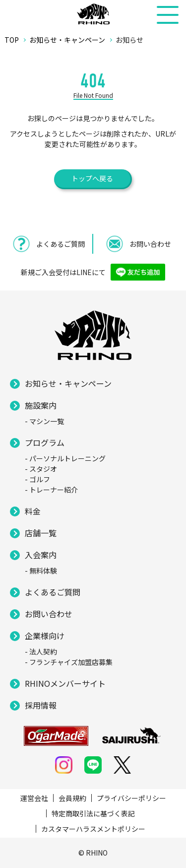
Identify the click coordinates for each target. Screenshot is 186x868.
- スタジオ (41, 469)
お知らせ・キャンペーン (68, 383)
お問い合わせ (49, 614)
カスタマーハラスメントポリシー (93, 829)
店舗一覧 (41, 533)
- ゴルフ (37, 479)
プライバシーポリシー (131, 798)
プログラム (45, 442)
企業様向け (45, 636)
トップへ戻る (92, 178)
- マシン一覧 (44, 421)
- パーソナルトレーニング (65, 458)
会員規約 (72, 798)
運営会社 (34, 798)
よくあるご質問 (53, 592)
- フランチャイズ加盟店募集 (69, 662)
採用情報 (41, 705)
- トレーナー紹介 (51, 490)
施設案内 (41, 405)
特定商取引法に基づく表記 (93, 813)
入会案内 (41, 555)
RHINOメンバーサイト (65, 683)
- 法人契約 (41, 651)
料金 (33, 511)
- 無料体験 (41, 571)
